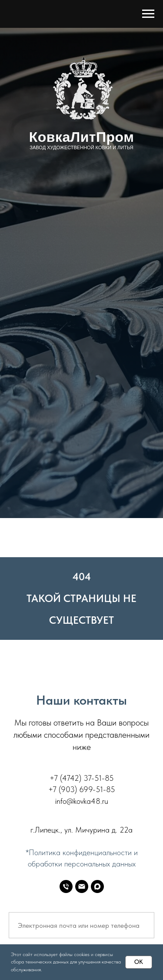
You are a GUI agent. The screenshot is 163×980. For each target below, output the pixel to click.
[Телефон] (66, 886)
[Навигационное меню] (148, 14)
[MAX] (97, 886)
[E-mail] (82, 886)
